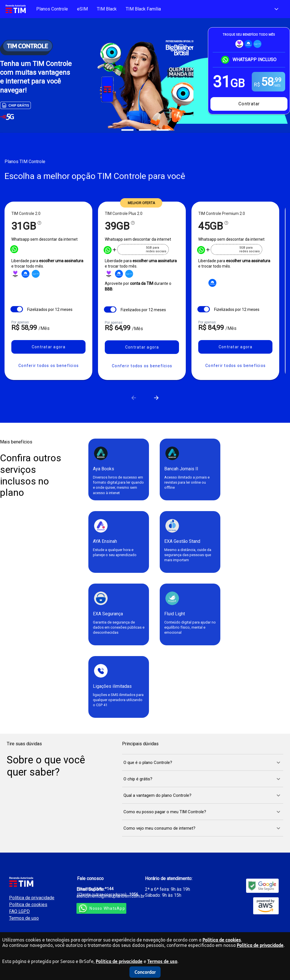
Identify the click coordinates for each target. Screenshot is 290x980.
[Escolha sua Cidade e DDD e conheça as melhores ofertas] (276, 9)
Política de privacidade (260, 945)
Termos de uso (162, 961)
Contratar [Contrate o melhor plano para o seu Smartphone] (249, 104)
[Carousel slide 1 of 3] (127, 130)
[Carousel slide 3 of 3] (163, 130)
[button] (48, 366)
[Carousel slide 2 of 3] (145, 130)
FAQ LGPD (19, 911)
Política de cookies (222, 940)
